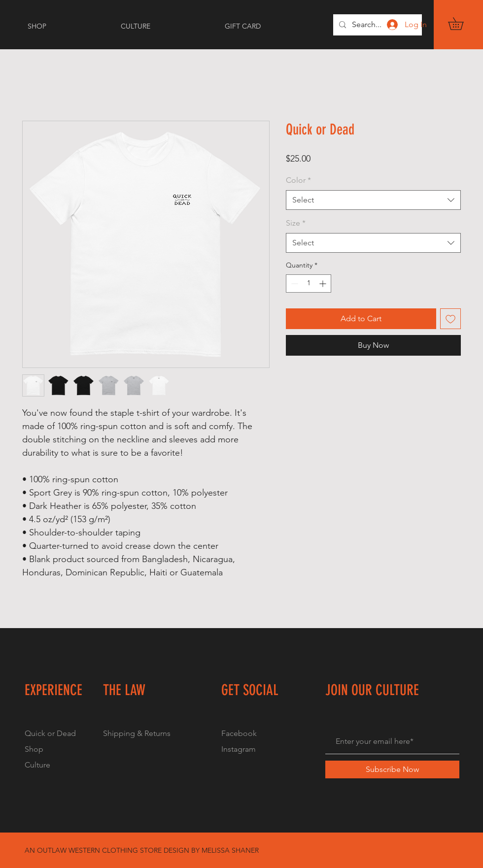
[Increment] (324, 284)
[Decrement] (293, 284)
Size (296, 223)
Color (298, 180)
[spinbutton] (309, 284)
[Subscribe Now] (392, 769)
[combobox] (373, 200)
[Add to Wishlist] (450, 319)
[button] (462, 24)
